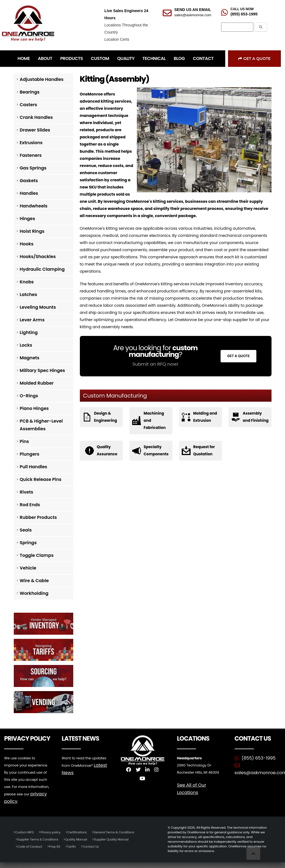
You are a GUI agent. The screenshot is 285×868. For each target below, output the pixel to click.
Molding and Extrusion (206, 417)
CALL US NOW (242, 9)
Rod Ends (30, 505)
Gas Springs (33, 168)
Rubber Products (38, 517)
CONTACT (203, 58)
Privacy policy (53, 832)
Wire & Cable (34, 581)
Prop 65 (57, 846)
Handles (29, 193)
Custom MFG (25, 832)
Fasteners (31, 155)
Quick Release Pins (41, 479)
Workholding (34, 593)
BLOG (179, 58)
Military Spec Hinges (43, 370)
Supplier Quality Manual (117, 839)
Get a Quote (254, 59)
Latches (28, 295)
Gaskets (29, 181)
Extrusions (31, 143)
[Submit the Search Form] (261, 27)
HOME (24, 58)
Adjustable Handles (42, 79)
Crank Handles (36, 117)
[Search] (237, 27)
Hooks (27, 244)
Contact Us (95, 846)
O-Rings (29, 396)
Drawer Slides (35, 130)
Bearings (30, 92)
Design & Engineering (106, 417)
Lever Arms (32, 320)
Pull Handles (34, 467)
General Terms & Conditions (120, 832)
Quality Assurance (107, 451)
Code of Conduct (31, 846)
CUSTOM (100, 58)
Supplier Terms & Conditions (39, 839)
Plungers (30, 454)
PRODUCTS (72, 58)
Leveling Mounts (38, 307)
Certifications (81, 832)
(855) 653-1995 (244, 14)
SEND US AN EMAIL (193, 10)
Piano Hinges (34, 408)
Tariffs (74, 846)
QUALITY (126, 58)
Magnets (30, 358)
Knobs (27, 282)
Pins (24, 441)
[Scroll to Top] (253, 854)
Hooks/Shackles (38, 257)
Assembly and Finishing (253, 421)
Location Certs (117, 39)
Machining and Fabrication (155, 421)
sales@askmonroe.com (193, 15)
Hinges (28, 219)
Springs (28, 543)
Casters (28, 105)
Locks (26, 345)
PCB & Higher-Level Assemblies (41, 425)
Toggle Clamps (37, 555)
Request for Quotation (205, 451)
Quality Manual (80, 839)
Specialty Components (157, 451)
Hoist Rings (32, 231)
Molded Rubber (37, 383)
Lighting (29, 332)
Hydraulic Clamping (42, 269)
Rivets (27, 492)
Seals (26, 530)
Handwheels (34, 206)
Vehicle (28, 568)
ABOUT (45, 58)
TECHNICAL (154, 58)
